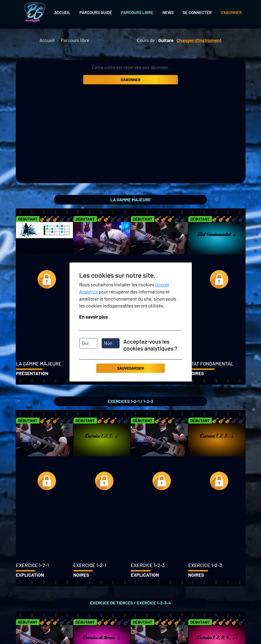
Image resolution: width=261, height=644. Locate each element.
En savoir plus (94, 317)
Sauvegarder (130, 368)
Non (108, 343)
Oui (85, 343)
